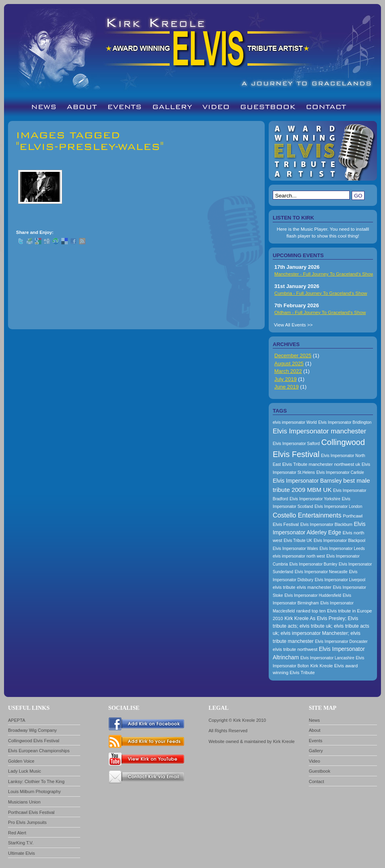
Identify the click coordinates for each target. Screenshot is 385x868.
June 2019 (287, 387)
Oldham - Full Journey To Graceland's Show (320, 312)
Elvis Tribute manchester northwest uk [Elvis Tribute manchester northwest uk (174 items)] (321, 464)
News (314, 720)
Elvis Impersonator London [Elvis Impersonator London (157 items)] (338, 507)
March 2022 (288, 371)
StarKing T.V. (21, 843)
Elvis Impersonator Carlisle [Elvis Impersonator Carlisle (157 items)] (340, 472)
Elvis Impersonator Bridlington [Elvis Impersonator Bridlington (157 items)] (345, 422)
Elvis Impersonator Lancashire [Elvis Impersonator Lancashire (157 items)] (327, 658)
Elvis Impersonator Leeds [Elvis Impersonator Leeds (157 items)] (342, 549)
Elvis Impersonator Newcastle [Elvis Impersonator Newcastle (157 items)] (321, 572)
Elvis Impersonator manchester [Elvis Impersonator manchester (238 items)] (319, 431)
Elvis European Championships (39, 751)
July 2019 (286, 379)
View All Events (290, 325)
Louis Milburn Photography (34, 791)
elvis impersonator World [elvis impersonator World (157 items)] (295, 422)
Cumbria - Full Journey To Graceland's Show (321, 293)
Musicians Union (24, 802)
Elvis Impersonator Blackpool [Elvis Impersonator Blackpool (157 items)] (339, 541)
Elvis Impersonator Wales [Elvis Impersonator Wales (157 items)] (295, 549)
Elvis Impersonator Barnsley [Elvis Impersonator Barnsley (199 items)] (307, 481)
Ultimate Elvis (21, 853)
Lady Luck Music (24, 771)
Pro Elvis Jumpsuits (27, 822)
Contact (316, 781)
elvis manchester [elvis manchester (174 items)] (314, 587)
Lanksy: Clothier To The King (36, 781)
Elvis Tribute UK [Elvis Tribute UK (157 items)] (298, 541)
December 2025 (293, 355)
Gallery (316, 751)
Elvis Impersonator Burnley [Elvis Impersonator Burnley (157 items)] (313, 564)
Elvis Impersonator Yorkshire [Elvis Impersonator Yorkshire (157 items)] (315, 499)
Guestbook (319, 771)
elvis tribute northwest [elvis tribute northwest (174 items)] (295, 649)
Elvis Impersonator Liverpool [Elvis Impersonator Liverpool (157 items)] (340, 580)
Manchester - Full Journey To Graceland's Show (324, 274)
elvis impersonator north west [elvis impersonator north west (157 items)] (299, 556)
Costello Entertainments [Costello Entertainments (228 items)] (307, 515)
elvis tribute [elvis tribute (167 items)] (284, 587)
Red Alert (17, 833)
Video (314, 761)
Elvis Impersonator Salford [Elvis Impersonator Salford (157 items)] (296, 444)
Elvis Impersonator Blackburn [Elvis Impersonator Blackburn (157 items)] (326, 525)
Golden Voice (21, 761)
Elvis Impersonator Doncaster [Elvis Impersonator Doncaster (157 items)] (341, 641)
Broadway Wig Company (32, 730)
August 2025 (289, 364)
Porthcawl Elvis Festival (31, 812)
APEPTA (17, 720)
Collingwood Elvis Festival (34, 741)
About (315, 730)
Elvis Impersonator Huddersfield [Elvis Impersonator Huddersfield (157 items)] (313, 595)
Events (316, 741)
